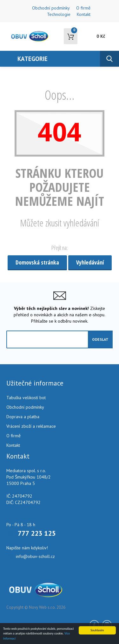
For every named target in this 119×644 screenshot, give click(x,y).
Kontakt (84, 14)
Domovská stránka (37, 262)
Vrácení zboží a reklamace (31, 426)
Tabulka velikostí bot (26, 398)
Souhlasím (97, 630)
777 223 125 (37, 533)
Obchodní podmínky (51, 8)
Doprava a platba (23, 417)
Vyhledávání (90, 262)
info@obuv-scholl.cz (35, 556)
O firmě (83, 8)
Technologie (59, 14)
